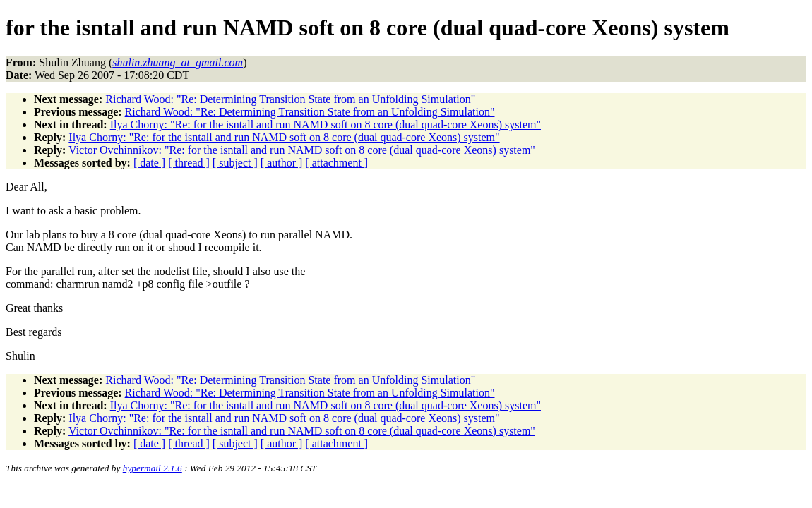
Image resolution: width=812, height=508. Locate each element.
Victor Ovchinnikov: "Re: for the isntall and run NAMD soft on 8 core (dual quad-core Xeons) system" (302, 150)
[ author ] (282, 163)
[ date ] (149, 163)
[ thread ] (189, 163)
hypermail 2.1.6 (153, 468)
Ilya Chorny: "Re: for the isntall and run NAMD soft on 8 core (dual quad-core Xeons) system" (326, 125)
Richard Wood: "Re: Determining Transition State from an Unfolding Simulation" (290, 99)
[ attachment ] (336, 163)
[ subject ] (235, 163)
